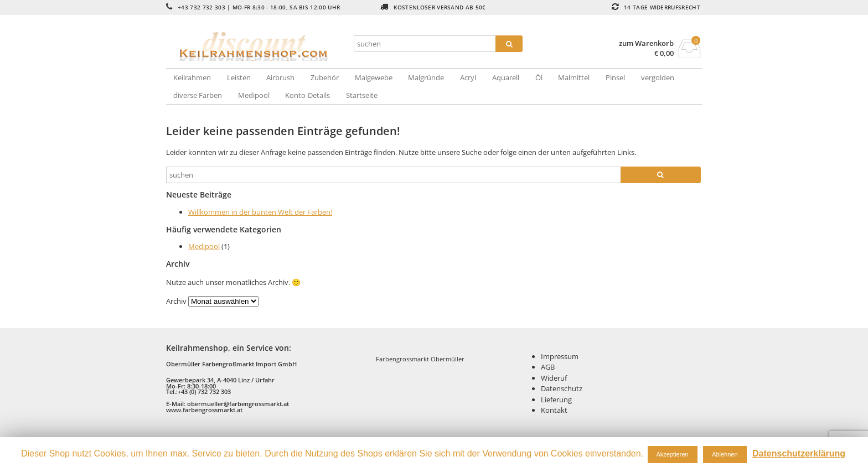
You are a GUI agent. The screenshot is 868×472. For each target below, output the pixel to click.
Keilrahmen (192, 77)
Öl (539, 77)
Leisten (239, 77)
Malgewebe (374, 77)
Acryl (468, 77)
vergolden (658, 77)
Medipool (254, 95)
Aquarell (506, 77)
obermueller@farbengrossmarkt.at (238, 404)
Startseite (362, 95)
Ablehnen (725, 454)
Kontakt (554, 410)
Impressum (560, 356)
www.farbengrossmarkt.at (204, 410)
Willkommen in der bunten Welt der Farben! (260, 212)
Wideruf (554, 378)
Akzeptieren (673, 454)
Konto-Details (308, 95)
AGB (548, 367)
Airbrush (280, 77)
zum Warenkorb (646, 43)
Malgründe (426, 77)
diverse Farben (198, 95)
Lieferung (556, 400)
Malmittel (574, 77)
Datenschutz (562, 388)
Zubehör (325, 77)
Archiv (176, 301)
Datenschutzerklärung (799, 453)
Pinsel (615, 77)
